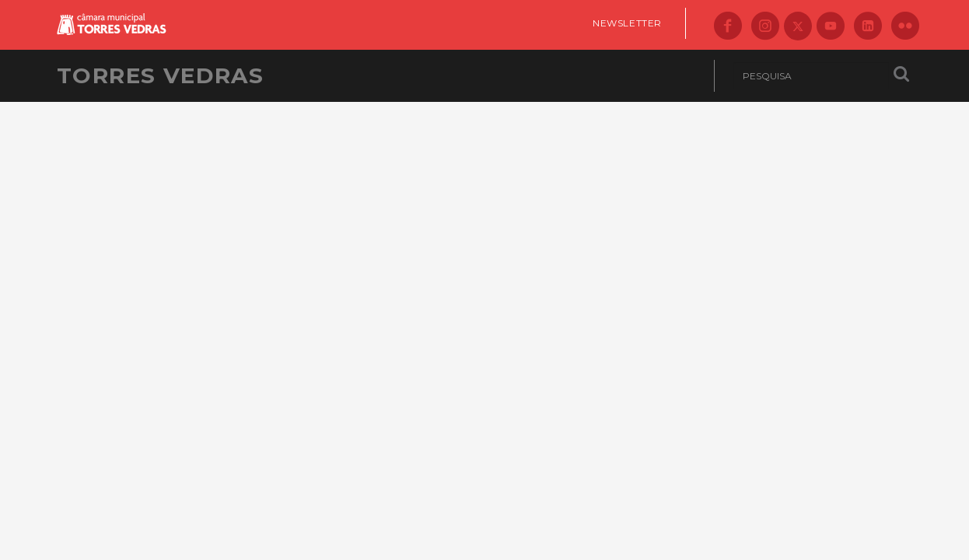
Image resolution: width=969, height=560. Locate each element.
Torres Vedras (160, 75)
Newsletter (627, 23)
